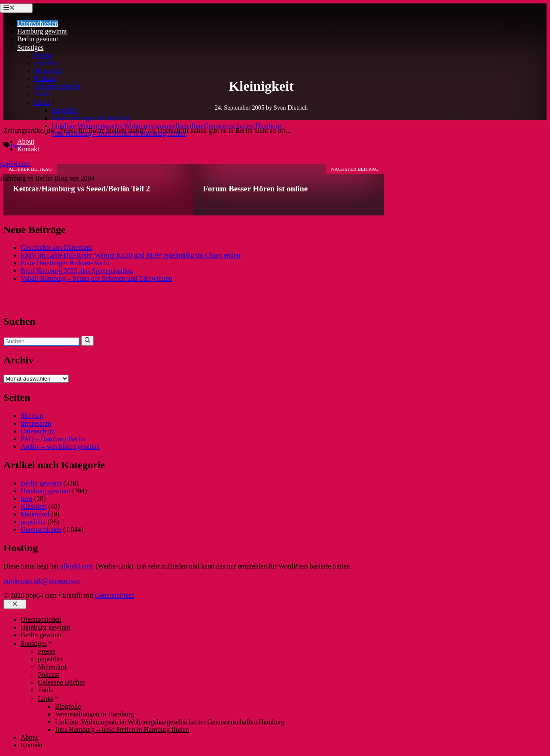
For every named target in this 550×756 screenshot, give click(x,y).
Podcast (45, 78)
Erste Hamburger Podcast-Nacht (65, 263)
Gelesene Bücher (58, 86)
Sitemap (32, 416)
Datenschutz (38, 431)
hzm (27, 499)
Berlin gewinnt (38, 39)
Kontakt (28, 149)
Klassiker (34, 506)
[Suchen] (87, 341)
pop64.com (15, 164)
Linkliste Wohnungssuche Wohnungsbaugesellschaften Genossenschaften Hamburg (166, 126)
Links (46, 103)
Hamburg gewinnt (42, 31)
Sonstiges (34, 48)
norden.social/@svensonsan (42, 581)
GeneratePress (115, 595)
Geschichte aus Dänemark (57, 247)
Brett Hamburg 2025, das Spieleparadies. (77, 271)
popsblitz (47, 63)
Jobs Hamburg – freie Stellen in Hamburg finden (119, 134)
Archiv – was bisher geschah (60, 447)
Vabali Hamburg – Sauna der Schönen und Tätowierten (96, 278)
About (26, 141)
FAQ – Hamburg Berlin (53, 439)
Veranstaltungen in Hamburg (91, 118)
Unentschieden (38, 23)
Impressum (36, 423)
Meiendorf (49, 71)
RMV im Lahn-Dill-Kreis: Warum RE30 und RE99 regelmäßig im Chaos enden (130, 255)
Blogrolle (64, 110)
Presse (43, 55)
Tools (42, 94)
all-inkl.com (77, 566)
